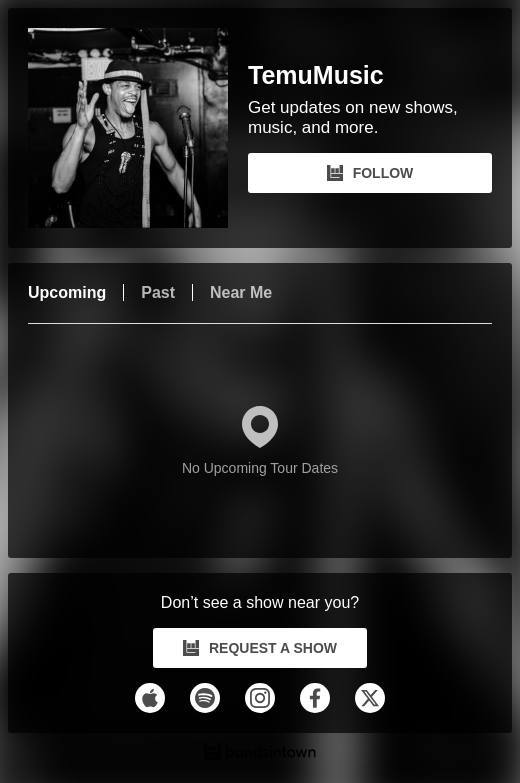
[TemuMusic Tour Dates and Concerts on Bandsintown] (260, 754)
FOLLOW (370, 173)
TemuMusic (316, 75)
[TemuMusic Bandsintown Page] (138, 128)
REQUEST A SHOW (260, 648)
